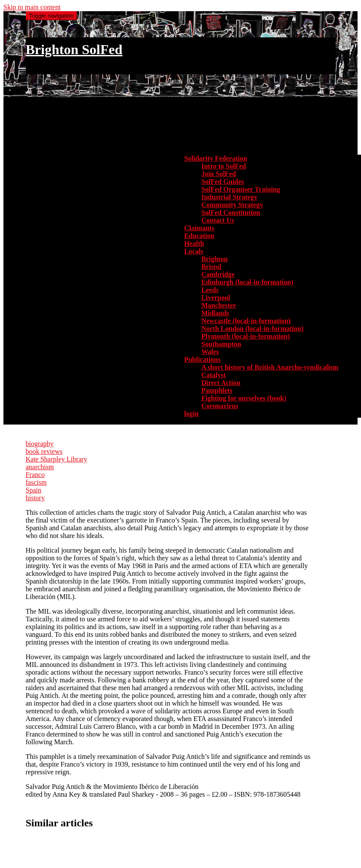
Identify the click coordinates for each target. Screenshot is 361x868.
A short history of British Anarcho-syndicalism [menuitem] (270, 367)
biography (40, 444)
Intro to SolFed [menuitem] (224, 166)
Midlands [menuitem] (215, 313)
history (35, 498)
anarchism (40, 467)
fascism (36, 482)
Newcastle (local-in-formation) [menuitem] (246, 321)
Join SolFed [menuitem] (219, 174)
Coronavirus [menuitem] (220, 406)
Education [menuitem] (199, 236)
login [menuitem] (191, 414)
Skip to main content (32, 7)
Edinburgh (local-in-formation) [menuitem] (247, 282)
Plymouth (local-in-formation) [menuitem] (246, 336)
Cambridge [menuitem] (218, 274)
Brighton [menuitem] (214, 259)
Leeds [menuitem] (210, 290)
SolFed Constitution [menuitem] (231, 212)
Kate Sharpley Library (57, 459)
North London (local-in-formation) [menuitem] (252, 329)
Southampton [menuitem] (221, 344)
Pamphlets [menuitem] (217, 390)
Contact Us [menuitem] (218, 220)
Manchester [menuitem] (219, 305)
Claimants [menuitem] (199, 228)
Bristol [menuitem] (211, 267)
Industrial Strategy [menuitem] (229, 197)
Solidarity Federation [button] (216, 158)
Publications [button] (202, 359)
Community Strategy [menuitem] (232, 205)
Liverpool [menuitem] (216, 298)
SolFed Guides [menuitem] (223, 182)
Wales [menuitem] (210, 352)
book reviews (44, 451)
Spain (34, 490)
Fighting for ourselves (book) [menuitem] (244, 398)
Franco (35, 475)
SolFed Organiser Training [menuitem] (241, 189)
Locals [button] (194, 251)
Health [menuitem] (194, 243)
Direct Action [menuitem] (221, 383)
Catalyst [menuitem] (214, 375)
